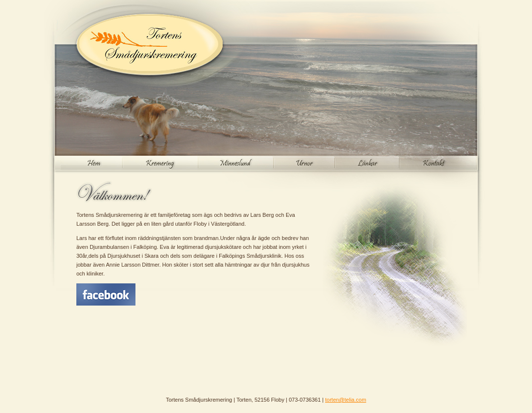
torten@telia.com (346, 400)
